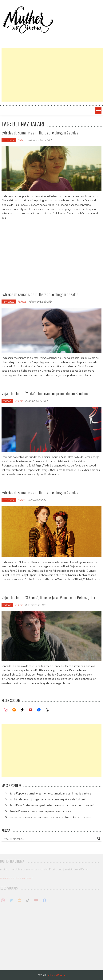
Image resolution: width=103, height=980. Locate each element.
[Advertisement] (52, 75)
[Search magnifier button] (99, 839)
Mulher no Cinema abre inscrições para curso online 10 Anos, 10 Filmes (50, 817)
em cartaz (9, 140)
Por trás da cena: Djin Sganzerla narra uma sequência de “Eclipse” (48, 799)
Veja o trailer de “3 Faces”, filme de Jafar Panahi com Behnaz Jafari (49, 597)
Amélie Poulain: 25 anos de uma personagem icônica (40, 811)
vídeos (7, 401)
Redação (22, 140)
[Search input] (50, 839)
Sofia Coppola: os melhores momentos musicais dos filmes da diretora (50, 793)
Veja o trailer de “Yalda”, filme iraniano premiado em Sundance (46, 393)
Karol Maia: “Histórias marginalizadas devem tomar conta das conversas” (52, 805)
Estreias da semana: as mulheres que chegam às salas (40, 133)
